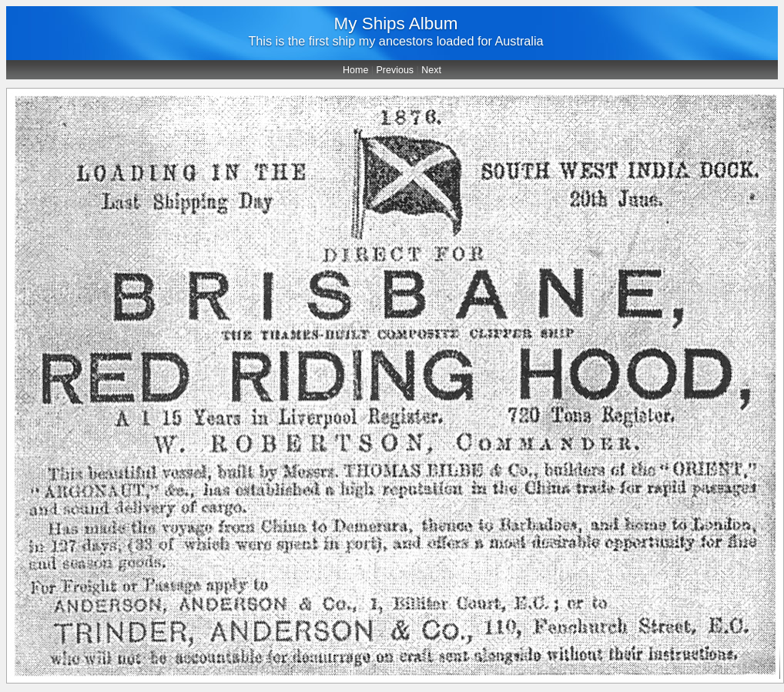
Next (431, 70)
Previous (395, 70)
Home (355, 70)
